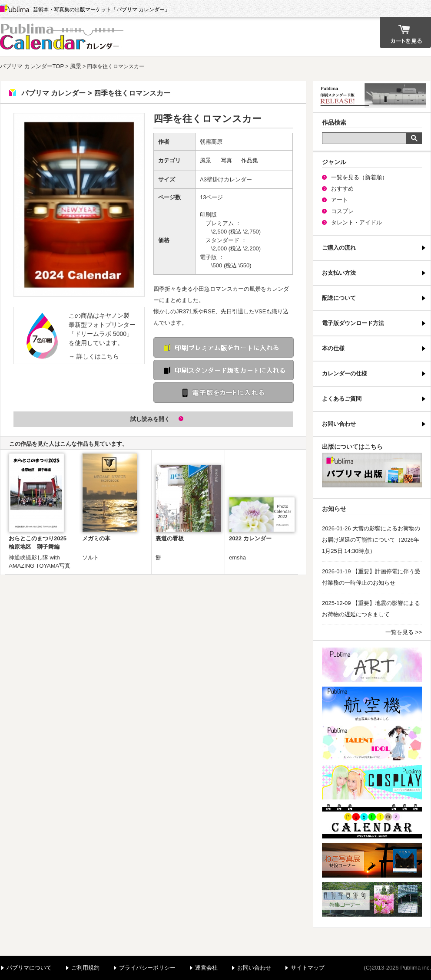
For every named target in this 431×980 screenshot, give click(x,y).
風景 (76, 66)
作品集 (250, 160)
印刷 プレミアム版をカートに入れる (224, 347)
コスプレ (342, 211)
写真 (226, 160)
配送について (339, 298)
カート (405, 33)
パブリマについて (29, 968)
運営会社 (206, 968)
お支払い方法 (339, 273)
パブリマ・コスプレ (372, 782)
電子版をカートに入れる (224, 393)
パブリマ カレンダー (63, 36)
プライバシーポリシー (147, 968)
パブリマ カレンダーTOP (32, 66)
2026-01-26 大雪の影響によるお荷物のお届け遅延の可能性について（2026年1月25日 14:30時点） (371, 540)
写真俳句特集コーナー (372, 899)
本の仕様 (333, 348)
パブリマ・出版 (372, 470)
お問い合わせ (339, 424)
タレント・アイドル (356, 222)
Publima (14, 9)
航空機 (372, 704)
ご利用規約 (85, 968)
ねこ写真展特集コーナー (372, 860)
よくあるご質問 (342, 399)
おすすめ (342, 189)
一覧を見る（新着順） (359, 177)
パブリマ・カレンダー (372, 821)
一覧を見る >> (404, 632)
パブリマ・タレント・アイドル (372, 743)
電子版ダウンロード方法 (353, 323)
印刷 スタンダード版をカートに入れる (224, 370)
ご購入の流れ (339, 248)
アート (340, 200)
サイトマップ (308, 968)
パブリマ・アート (372, 665)
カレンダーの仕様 (345, 373)
